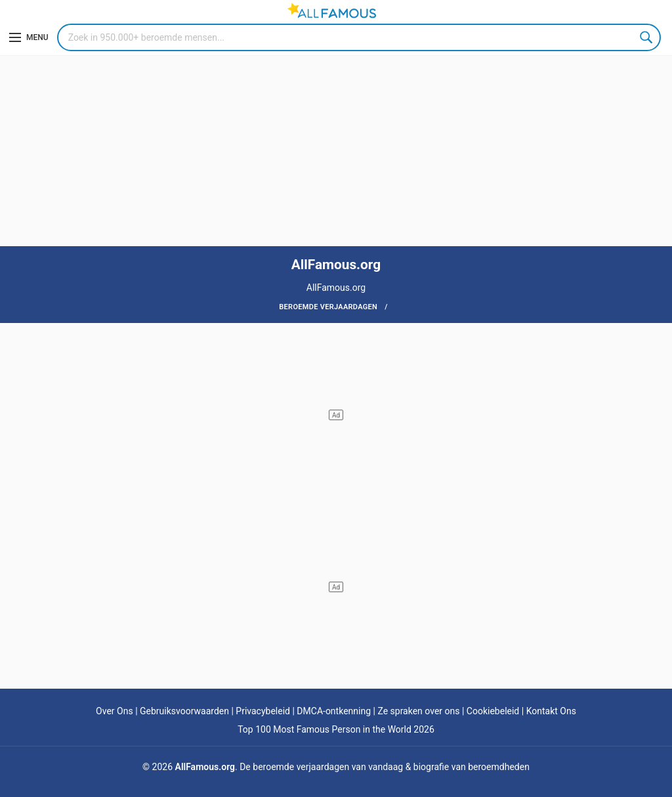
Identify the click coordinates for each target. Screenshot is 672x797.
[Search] (359, 37)
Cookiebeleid (493, 711)
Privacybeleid (263, 711)
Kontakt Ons (551, 711)
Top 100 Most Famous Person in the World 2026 (336, 729)
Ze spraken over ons (418, 711)
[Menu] (29, 37)
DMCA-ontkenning (334, 711)
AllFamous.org (205, 767)
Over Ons (115, 711)
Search (647, 37)
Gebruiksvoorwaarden (184, 711)
